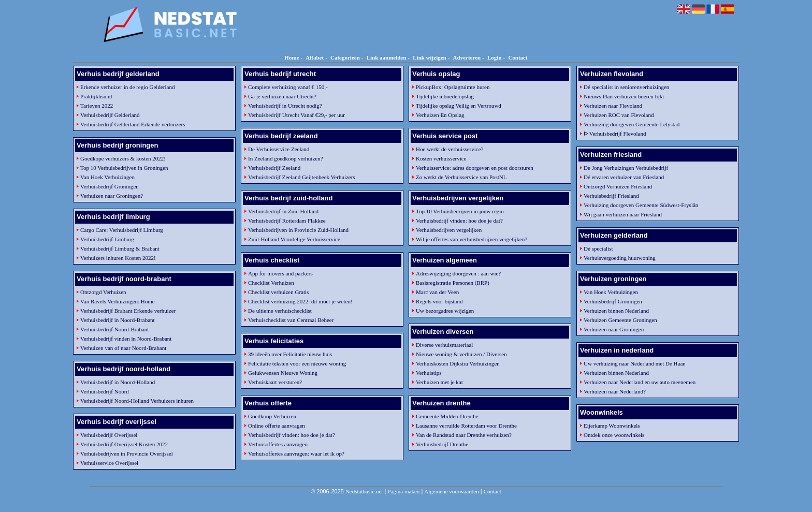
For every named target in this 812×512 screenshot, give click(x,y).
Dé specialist (598, 248)
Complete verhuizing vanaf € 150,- (288, 87)
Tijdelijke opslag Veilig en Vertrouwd (459, 106)
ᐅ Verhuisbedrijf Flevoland (615, 134)
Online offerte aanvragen (277, 426)
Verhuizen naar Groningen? (112, 196)
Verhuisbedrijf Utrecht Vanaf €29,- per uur (296, 115)
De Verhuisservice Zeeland (279, 149)
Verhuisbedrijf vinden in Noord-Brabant (126, 339)
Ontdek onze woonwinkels (614, 435)
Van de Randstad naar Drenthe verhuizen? (464, 435)
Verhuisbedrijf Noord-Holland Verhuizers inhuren (137, 401)
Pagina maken (403, 491)
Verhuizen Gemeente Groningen (620, 320)
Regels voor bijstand (439, 301)
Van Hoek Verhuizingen (107, 177)
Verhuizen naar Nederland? (615, 391)
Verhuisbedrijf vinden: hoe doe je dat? (292, 435)
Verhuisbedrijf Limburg (107, 239)
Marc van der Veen (437, 292)
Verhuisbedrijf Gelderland (110, 115)
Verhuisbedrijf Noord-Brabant (114, 329)
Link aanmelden (387, 57)
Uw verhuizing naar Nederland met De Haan (635, 363)
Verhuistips (429, 373)
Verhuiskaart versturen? (275, 382)
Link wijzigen (429, 57)
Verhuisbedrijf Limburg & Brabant (120, 248)
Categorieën (345, 57)
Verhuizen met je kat (439, 382)
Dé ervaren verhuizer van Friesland (624, 177)
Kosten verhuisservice (441, 158)
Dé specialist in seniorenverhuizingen (626, 87)
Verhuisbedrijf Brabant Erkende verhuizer (128, 311)
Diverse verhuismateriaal (444, 345)
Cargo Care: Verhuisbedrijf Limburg (122, 230)
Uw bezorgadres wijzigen (445, 311)
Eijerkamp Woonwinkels (612, 426)
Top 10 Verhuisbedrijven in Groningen (124, 168)
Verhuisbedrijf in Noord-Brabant (118, 320)
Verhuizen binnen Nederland (616, 311)
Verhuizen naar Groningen (614, 329)
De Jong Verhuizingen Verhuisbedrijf (626, 168)
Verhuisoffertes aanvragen (278, 444)
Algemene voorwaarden (451, 491)
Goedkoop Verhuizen (272, 416)
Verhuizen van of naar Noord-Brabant (123, 348)
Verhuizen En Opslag (440, 115)
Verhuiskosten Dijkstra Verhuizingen (458, 363)
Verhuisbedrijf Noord (105, 391)
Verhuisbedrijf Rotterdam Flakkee (287, 221)
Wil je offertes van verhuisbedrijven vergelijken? (472, 239)
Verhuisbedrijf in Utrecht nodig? (285, 106)
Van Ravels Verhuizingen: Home (118, 301)
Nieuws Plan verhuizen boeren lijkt (624, 96)
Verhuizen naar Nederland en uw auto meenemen (640, 382)
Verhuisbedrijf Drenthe (442, 444)
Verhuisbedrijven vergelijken (449, 230)
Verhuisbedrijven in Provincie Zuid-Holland (298, 230)
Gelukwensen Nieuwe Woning (283, 373)
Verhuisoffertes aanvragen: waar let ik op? (296, 454)
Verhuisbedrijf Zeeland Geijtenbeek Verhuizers (302, 177)
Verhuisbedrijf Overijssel (109, 435)
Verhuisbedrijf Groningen (110, 186)
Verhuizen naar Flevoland (613, 106)
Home (292, 57)
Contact (518, 57)
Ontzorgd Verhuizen (103, 292)
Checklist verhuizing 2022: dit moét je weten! (300, 301)
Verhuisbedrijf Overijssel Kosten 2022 (124, 444)
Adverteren (467, 57)
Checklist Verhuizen (271, 283)
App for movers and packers (280, 273)
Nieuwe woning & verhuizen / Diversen (461, 354)
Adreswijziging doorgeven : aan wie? (458, 273)
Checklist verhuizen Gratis (278, 292)
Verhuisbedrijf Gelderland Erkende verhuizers (133, 124)
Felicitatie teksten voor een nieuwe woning (297, 363)
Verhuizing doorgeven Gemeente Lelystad (632, 124)
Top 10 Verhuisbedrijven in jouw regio (460, 211)
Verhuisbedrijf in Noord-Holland (118, 382)
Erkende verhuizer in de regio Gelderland (127, 87)
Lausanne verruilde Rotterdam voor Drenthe (466, 426)
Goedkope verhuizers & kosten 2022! (123, 158)
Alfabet (315, 57)
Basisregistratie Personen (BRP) (453, 283)
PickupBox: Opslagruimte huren (453, 87)
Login (495, 57)
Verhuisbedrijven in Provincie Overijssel (127, 454)
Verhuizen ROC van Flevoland (619, 115)
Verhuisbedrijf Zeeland (274, 168)
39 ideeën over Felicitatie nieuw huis (290, 354)
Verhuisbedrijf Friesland (611, 196)
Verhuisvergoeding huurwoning (620, 258)
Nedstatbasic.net (364, 491)
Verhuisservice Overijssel (109, 463)
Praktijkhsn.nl (96, 96)
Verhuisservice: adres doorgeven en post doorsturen (475, 168)
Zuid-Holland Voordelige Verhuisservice (294, 239)
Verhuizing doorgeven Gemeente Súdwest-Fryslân (641, 205)
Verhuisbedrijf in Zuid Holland (283, 211)
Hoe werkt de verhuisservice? (450, 149)
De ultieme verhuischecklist (280, 311)
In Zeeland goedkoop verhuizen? (285, 158)
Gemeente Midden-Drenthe (447, 416)
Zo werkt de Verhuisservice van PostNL (461, 177)
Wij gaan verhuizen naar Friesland (623, 214)
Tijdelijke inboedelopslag (445, 96)
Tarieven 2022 (97, 106)
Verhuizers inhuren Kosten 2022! (118, 258)
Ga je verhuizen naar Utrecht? (282, 96)
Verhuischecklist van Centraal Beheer (291, 320)
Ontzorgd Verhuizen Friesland (618, 186)
